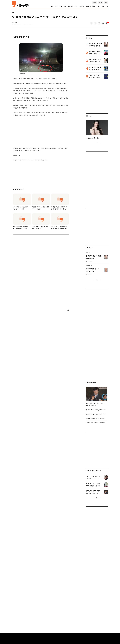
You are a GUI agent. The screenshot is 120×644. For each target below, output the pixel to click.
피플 (94, 6)
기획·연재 (81, 6)
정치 (52, 6)
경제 (61, 6)
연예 (103, 6)
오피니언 (88, 6)
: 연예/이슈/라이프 (93, 471)
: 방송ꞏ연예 (92, 383)
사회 (56, 6)
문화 (76, 6)
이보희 (13, 22)
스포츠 (98, 6)
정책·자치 (70, 6)
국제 (65, 6)
